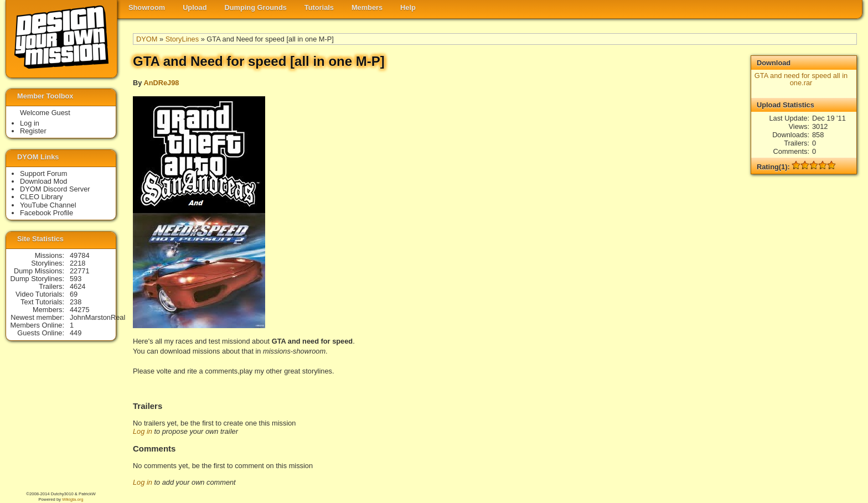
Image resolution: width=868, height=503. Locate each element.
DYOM (147, 39)
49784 (80, 255)
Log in (143, 431)
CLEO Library (42, 197)
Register (33, 131)
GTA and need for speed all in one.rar (801, 79)
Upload (195, 7)
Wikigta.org (73, 499)
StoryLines (182, 39)
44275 (80, 310)
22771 (80, 271)
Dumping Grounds (256, 7)
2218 (77, 263)
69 (74, 294)
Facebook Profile (46, 213)
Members (367, 7)
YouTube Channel (48, 205)
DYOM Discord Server (55, 189)
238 (76, 302)
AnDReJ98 (161, 83)
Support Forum (43, 173)
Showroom (147, 7)
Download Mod (43, 181)
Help (408, 7)
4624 (77, 286)
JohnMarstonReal (97, 317)
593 (76, 279)
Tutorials (319, 7)
